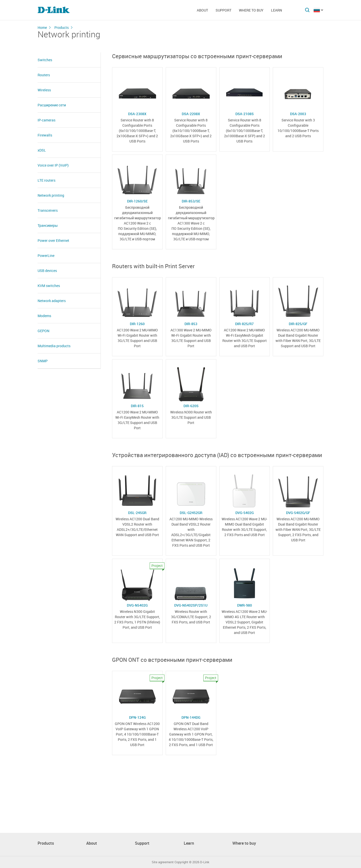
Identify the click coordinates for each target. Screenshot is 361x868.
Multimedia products (54, 346)
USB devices (47, 271)
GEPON (43, 331)
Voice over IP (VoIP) (53, 165)
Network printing (51, 195)
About (202, 10)
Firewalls (45, 135)
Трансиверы (48, 225)
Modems (44, 316)
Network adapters (52, 301)
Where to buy (251, 10)
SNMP (43, 361)
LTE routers (47, 180)
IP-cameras (47, 120)
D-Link (205, 862)
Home (42, 27)
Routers (44, 75)
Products (62, 27)
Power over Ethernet (53, 240)
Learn (277, 10)
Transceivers (48, 210)
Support (223, 10)
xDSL (42, 150)
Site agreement (163, 862)
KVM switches (49, 286)
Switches (45, 60)
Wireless (44, 90)
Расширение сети (52, 105)
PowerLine (46, 256)
